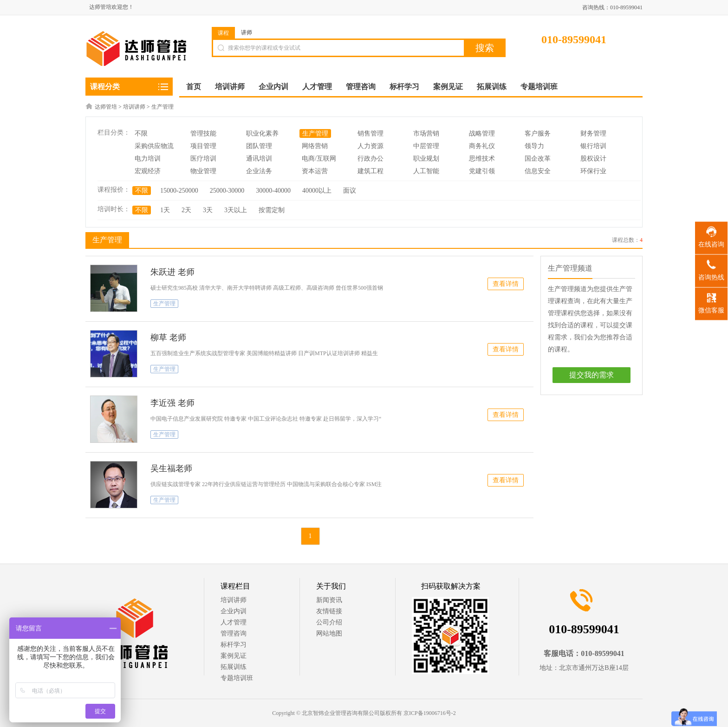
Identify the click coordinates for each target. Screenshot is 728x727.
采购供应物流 (154, 146)
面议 (350, 191)
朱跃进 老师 (172, 272)
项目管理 (203, 146)
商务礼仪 (482, 146)
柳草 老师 (168, 338)
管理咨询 (234, 633)
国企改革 (538, 159)
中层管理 (426, 146)
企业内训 (234, 611)
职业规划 (426, 159)
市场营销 (426, 133)
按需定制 (272, 210)
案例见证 (234, 656)
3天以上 (236, 210)
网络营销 (315, 146)
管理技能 (203, 133)
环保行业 (593, 171)
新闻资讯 (329, 600)
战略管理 (482, 133)
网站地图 (329, 633)
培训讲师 (134, 107)
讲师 (247, 32)
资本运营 (315, 171)
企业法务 (259, 171)
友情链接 (329, 611)
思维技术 (482, 159)
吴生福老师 (171, 468)
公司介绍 (329, 622)
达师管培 (106, 107)
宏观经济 (148, 171)
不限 (141, 133)
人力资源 (370, 146)
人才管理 (234, 622)
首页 (194, 87)
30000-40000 (273, 191)
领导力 (534, 146)
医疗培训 (203, 159)
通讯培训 (259, 159)
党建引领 (482, 171)
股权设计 (593, 159)
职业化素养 (262, 133)
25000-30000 (227, 191)
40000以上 (317, 191)
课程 (223, 33)
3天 (208, 210)
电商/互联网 (319, 159)
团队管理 (259, 146)
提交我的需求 (591, 375)
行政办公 (370, 159)
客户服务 (538, 133)
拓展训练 (234, 667)
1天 (165, 210)
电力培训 (148, 159)
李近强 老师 (172, 403)
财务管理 (593, 133)
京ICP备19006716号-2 (430, 713)
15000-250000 (179, 191)
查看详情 (506, 284)
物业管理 (203, 171)
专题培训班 (237, 678)
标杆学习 (234, 645)
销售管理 (370, 133)
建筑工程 (370, 171)
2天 (186, 210)
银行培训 (593, 146)
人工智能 (426, 171)
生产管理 (162, 107)
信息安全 (538, 171)
